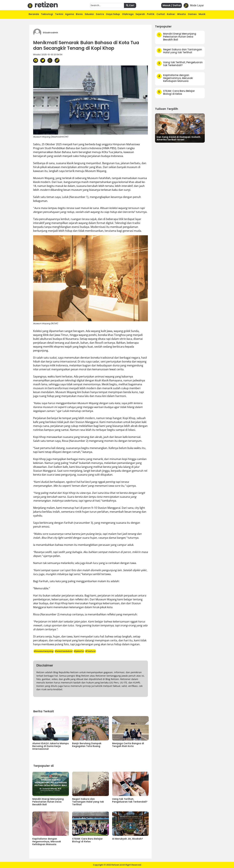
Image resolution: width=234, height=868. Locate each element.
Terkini (59, 14)
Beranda (34, 14)
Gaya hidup (113, 14)
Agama (70, 14)
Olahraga (128, 14)
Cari (130, 5)
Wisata (181, 14)
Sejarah (140, 14)
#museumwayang (44, 651)
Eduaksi (89, 14)
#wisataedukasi (64, 651)
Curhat (161, 14)
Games (192, 14)
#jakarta (79, 651)
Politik (151, 14)
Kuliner (171, 14)
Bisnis (79, 14)
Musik (202, 14)
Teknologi (47, 14)
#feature (90, 651)
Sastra (100, 14)
